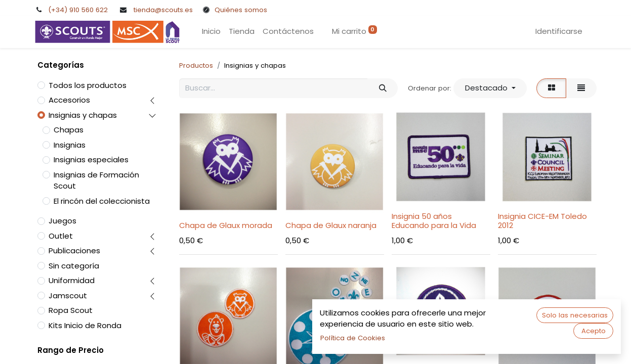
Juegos (62, 221)
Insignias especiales (91, 160)
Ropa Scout (71, 310)
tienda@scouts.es (163, 10)
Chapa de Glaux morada (226, 225)
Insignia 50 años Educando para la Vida (434, 221)
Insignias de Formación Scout (96, 180)
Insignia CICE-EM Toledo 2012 (542, 221)
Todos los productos (88, 85)
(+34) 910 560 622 (78, 10)
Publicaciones (74, 251)
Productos (196, 65)
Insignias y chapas (83, 115)
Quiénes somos (241, 10)
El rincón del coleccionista (102, 201)
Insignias (70, 145)
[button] (490, 88)
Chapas (69, 130)
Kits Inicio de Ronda (85, 325)
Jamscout (68, 295)
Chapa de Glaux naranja (331, 225)
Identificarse (559, 31)
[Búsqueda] (383, 88)
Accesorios (69, 100)
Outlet (61, 236)
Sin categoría (74, 266)
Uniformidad (72, 280)
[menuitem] (211, 32)
